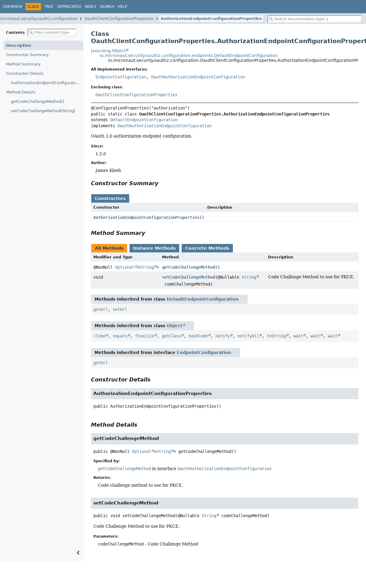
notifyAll (248, 336)
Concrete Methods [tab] (207, 248)
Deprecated (69, 7)
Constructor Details (25, 73)
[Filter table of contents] (52, 32)
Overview (13, 7)
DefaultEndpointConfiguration (144, 120)
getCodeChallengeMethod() (38, 101)
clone (99, 336)
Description (19, 45)
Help (122, 7)
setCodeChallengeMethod (189, 277)
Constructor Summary (27, 55)
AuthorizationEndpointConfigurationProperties (211, 19)
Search (107, 7)
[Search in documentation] (314, 19)
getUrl (101, 309)
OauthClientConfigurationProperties (119, 19)
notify (223, 336)
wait (298, 336)
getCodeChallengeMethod (189, 267)
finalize (145, 336)
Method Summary (23, 64)
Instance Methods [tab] (154, 248)
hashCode (198, 336)
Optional (125, 267)
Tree (49, 7)
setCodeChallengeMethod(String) (43, 111)
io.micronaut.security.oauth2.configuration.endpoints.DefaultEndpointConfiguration (189, 55)
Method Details (21, 92)
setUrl (120, 309)
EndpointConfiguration (121, 77)
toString (276, 336)
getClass (171, 336)
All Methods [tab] (109, 248)
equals (120, 336)
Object (174, 326)
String (147, 267)
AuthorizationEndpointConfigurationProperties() (47, 83)
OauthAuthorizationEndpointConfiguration (198, 77)
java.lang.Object (108, 51)
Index (90, 7)
